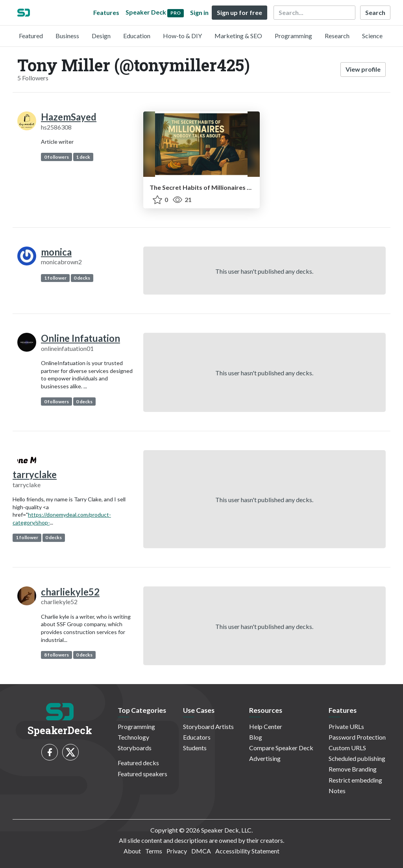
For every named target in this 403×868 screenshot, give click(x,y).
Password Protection (357, 737)
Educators (197, 737)
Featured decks (138, 763)
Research (337, 36)
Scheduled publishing (357, 758)
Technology (133, 737)
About (132, 851)
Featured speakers (142, 774)
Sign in (199, 12)
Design (101, 36)
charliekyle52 (70, 592)
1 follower (55, 278)
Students (195, 748)
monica (56, 252)
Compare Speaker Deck (281, 748)
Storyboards (135, 748)
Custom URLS (347, 748)
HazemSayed (69, 117)
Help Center (266, 726)
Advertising (265, 758)
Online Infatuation (80, 338)
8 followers (56, 655)
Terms (154, 851)
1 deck (83, 157)
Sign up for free (239, 12)
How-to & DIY (182, 36)
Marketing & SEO (238, 36)
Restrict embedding (355, 780)
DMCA (201, 851)
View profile (363, 69)
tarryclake (35, 474)
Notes (337, 791)
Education (137, 36)
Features (106, 12)
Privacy (177, 851)
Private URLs (346, 726)
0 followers (56, 157)
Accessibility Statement (247, 851)
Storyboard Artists (208, 726)
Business (67, 36)
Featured (31, 36)
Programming (293, 36)
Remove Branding (353, 769)
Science (372, 36)
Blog (256, 737)
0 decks (82, 278)
